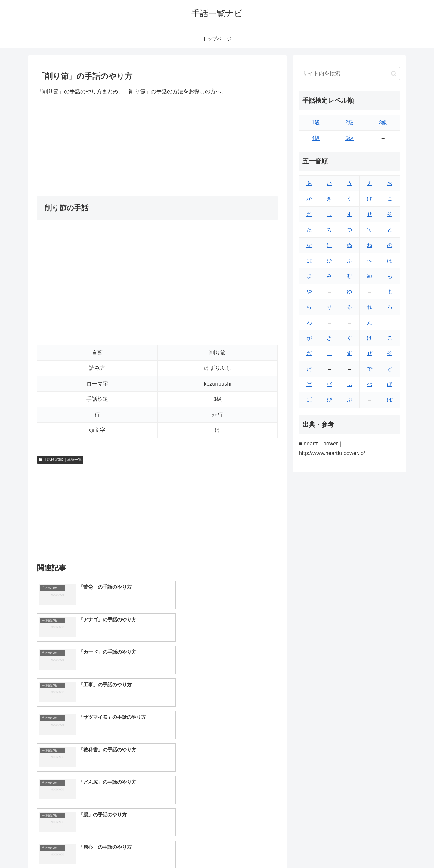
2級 (349, 122)
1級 (316, 122)
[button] (394, 74)
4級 (316, 138)
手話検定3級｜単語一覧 (60, 460)
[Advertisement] (157, 146)
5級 (349, 138)
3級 (383, 122)
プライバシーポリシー (379, 849)
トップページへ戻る (333, 849)
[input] (349, 74)
